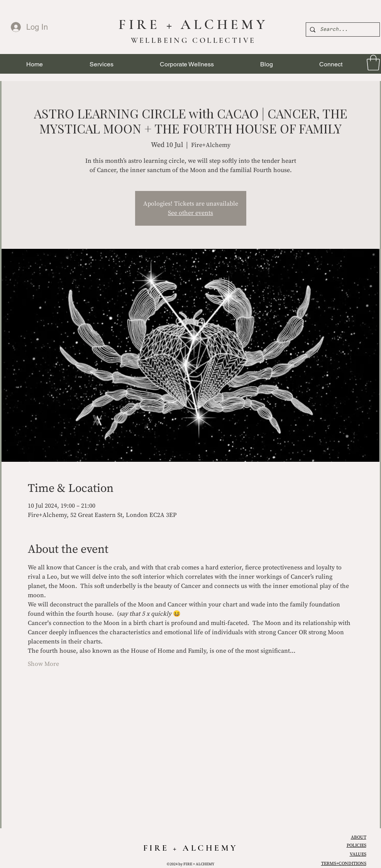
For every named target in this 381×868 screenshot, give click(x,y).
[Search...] (342, 30)
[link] (373, 62)
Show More (43, 664)
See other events (190, 213)
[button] (102, 64)
